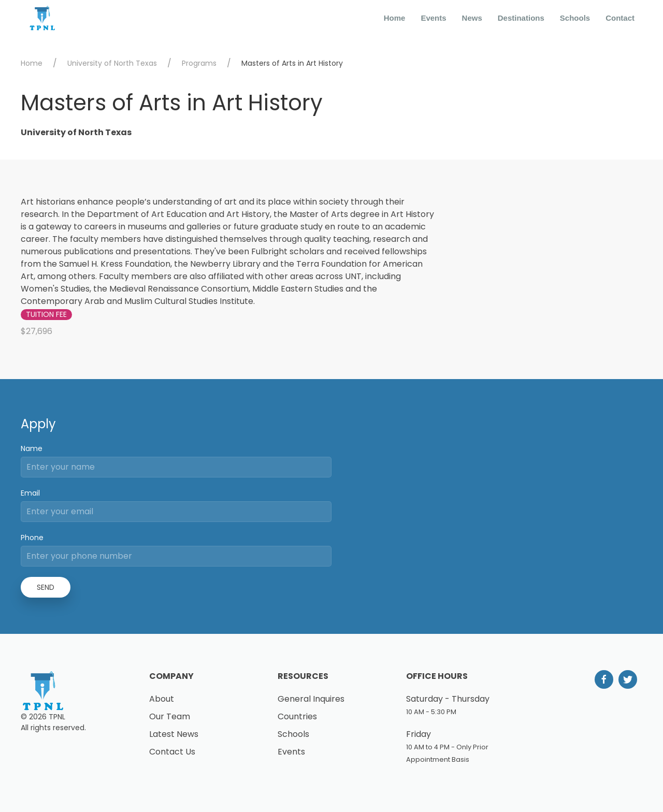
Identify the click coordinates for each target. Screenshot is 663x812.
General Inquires (311, 699)
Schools (575, 18)
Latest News (174, 734)
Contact (620, 18)
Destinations (521, 18)
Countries (297, 716)
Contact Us (172, 752)
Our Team (170, 716)
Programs (199, 63)
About (162, 699)
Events (433, 18)
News (472, 18)
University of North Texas (112, 63)
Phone (32, 538)
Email (30, 493)
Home (395, 18)
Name (32, 448)
